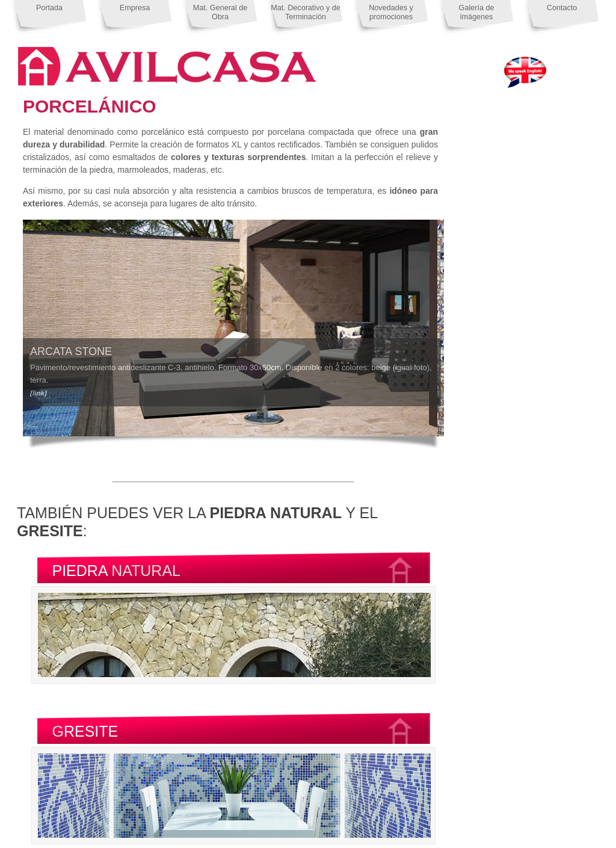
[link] (38, 393)
